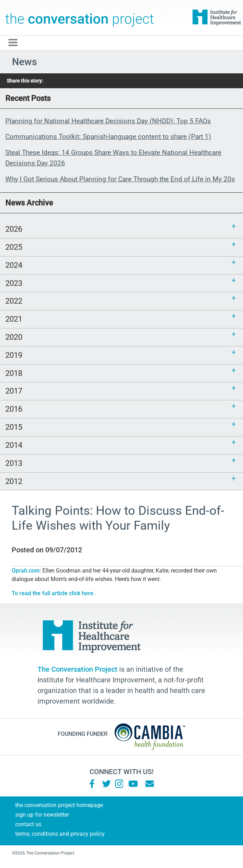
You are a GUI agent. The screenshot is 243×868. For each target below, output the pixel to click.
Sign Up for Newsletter (42, 815)
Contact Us (28, 824)
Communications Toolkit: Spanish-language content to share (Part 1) (108, 137)
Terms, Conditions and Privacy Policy (60, 834)
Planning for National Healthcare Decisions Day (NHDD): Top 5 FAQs (108, 121)
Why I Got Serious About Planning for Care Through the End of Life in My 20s (120, 179)
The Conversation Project (80, 18)
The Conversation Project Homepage (59, 805)
